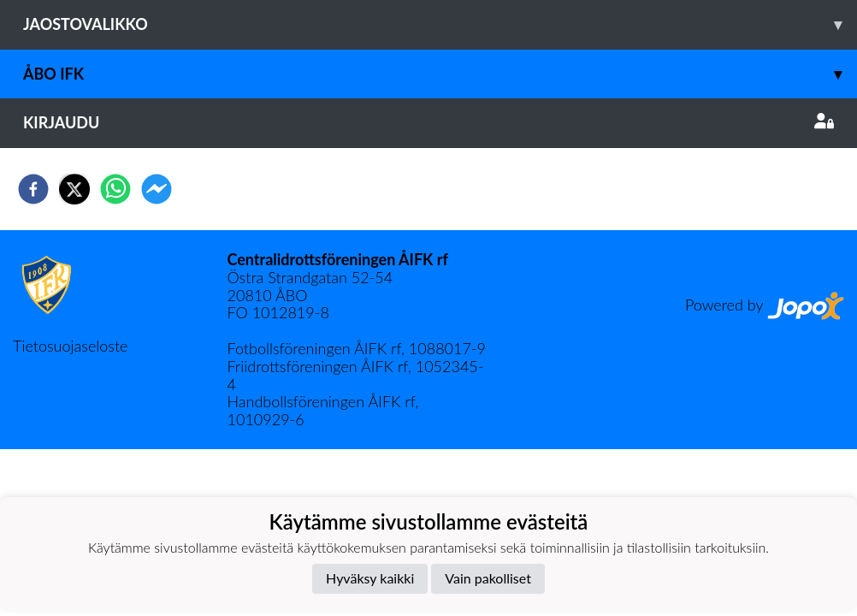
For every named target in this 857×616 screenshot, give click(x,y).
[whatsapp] (115, 189)
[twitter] (74, 189)
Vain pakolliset (488, 578)
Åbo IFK (440, 74)
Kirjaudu (428, 122)
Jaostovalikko (440, 24)
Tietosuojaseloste (70, 346)
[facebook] (33, 189)
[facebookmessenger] (157, 189)
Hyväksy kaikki (370, 578)
